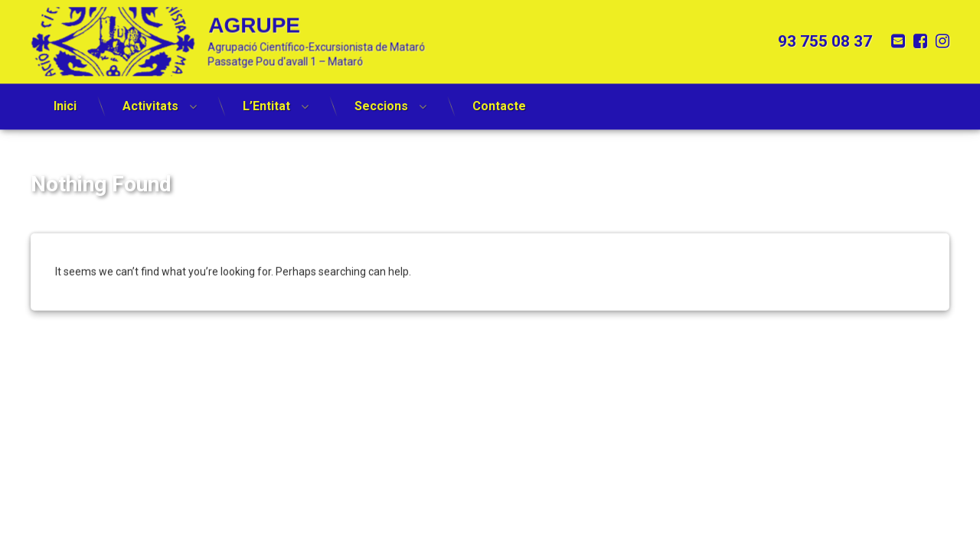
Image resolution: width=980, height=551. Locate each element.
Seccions (381, 98)
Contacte (499, 98)
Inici (65, 98)
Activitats (150, 98)
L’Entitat (266, 98)
